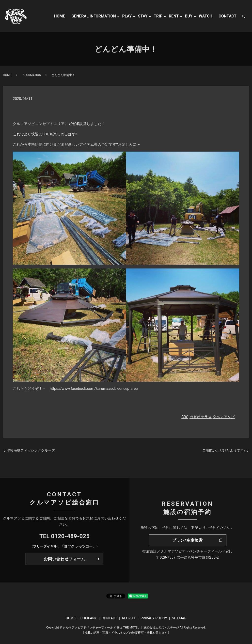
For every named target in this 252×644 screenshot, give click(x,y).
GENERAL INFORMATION (94, 16)
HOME (59, 16)
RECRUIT (129, 618)
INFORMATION (31, 75)
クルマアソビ (224, 417)
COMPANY (89, 618)
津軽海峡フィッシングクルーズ (31, 450)
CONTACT (227, 16)
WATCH (206, 16)
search (243, 16)
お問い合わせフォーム (64, 559)
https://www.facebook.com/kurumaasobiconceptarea (94, 389)
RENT (174, 16)
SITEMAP (179, 618)
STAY (143, 16)
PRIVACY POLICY (154, 618)
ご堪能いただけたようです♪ (224, 450)
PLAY (127, 16)
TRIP (158, 16)
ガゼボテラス (201, 417)
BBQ (185, 417)
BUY (189, 16)
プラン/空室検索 (188, 540)
